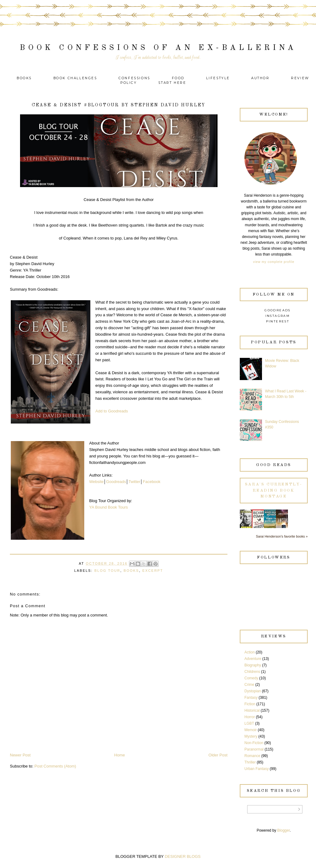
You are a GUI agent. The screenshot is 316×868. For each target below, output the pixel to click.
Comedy (251, 678)
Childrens (252, 672)
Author (260, 78)
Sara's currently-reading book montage (274, 490)
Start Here (172, 83)
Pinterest (278, 321)
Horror (250, 717)
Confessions (134, 78)
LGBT (249, 723)
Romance (252, 756)
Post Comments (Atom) (55, 766)
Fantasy (251, 698)
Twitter (134, 482)
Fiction (250, 704)
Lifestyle (219, 78)
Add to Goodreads (112, 411)
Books (24, 78)
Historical (252, 710)
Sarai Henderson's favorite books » (282, 536)
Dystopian (253, 691)
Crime (249, 685)
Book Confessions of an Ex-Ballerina (158, 48)
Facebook (152, 482)
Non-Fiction (254, 743)
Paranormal (254, 749)
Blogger (283, 830)
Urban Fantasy (257, 769)
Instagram (278, 316)
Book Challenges (75, 78)
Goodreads (116, 482)
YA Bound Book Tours (108, 507)
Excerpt (153, 571)
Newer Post (20, 755)
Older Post (218, 755)
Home (120, 755)
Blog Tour (107, 571)
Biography (253, 665)
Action (249, 652)
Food (178, 78)
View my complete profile (274, 262)
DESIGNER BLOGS (183, 856)
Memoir (251, 730)
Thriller (250, 762)
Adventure (253, 659)
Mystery (251, 736)
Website (96, 482)
